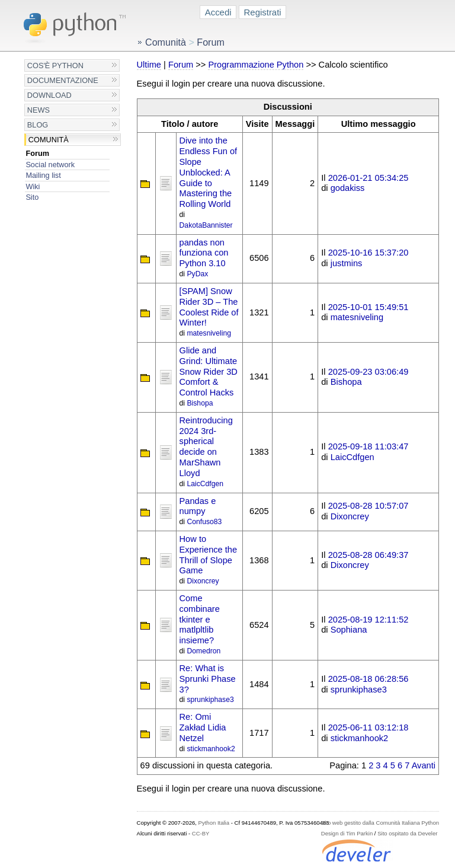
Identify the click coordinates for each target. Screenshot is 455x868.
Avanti (424, 765)
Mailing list (43, 175)
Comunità (49, 140)
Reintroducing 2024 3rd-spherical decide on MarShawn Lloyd (206, 447)
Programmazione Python (256, 65)
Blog (38, 125)
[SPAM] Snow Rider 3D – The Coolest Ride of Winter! (209, 307)
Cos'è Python (55, 66)
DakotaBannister (206, 225)
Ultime (149, 65)
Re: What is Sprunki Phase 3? (208, 679)
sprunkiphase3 (210, 700)
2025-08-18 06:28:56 (369, 679)
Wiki (33, 186)
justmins (347, 263)
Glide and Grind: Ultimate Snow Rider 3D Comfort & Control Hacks (209, 371)
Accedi (218, 12)
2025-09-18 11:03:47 (369, 446)
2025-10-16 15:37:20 (369, 253)
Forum (37, 153)
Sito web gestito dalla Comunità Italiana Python (380, 823)
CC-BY (201, 833)
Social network (50, 165)
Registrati (263, 12)
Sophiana (349, 630)
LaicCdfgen (205, 484)
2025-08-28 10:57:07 (369, 506)
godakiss (348, 188)
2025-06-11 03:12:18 (369, 727)
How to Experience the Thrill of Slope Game (209, 555)
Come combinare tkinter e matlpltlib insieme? (200, 619)
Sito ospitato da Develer (407, 833)
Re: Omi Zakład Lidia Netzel (203, 727)
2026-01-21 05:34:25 (369, 178)
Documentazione (63, 80)
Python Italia (214, 823)
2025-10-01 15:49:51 (369, 307)
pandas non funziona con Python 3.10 (204, 253)
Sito (32, 197)
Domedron (204, 651)
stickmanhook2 (211, 749)
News (39, 110)
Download (49, 95)
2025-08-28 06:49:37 (369, 555)
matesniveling (209, 333)
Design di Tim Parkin (347, 833)
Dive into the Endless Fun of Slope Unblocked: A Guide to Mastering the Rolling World (209, 172)
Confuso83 (204, 522)
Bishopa (200, 403)
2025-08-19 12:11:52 (369, 620)
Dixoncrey (350, 516)
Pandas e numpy (198, 506)
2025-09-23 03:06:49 (369, 372)
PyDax (197, 274)
